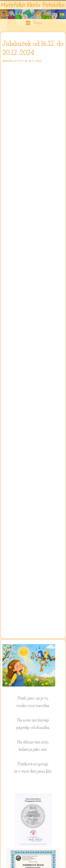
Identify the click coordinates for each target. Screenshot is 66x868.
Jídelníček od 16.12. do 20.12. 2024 (22, 61)
